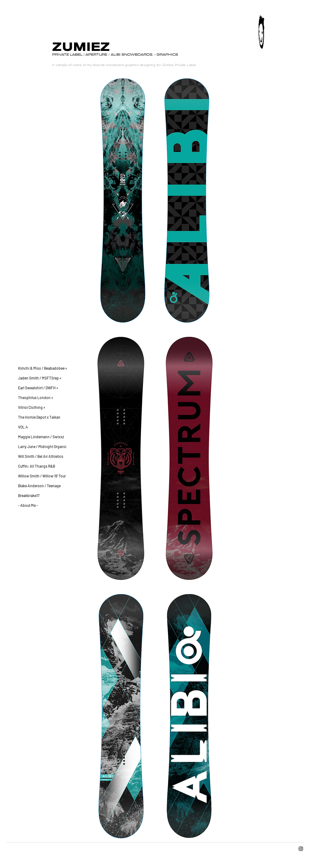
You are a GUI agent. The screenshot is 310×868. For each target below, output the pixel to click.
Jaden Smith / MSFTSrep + (40, 378)
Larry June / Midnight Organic (42, 446)
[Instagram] (301, 849)
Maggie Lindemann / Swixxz (41, 437)
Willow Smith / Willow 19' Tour (42, 476)
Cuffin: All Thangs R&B (37, 466)
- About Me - (28, 505)
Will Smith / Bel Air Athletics (41, 456)
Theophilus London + (36, 398)
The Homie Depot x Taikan (39, 417)
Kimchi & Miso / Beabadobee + (43, 368)
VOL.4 (23, 427)
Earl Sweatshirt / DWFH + (38, 388)
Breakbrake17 (29, 495)
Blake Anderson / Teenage (39, 486)
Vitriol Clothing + (32, 407)
